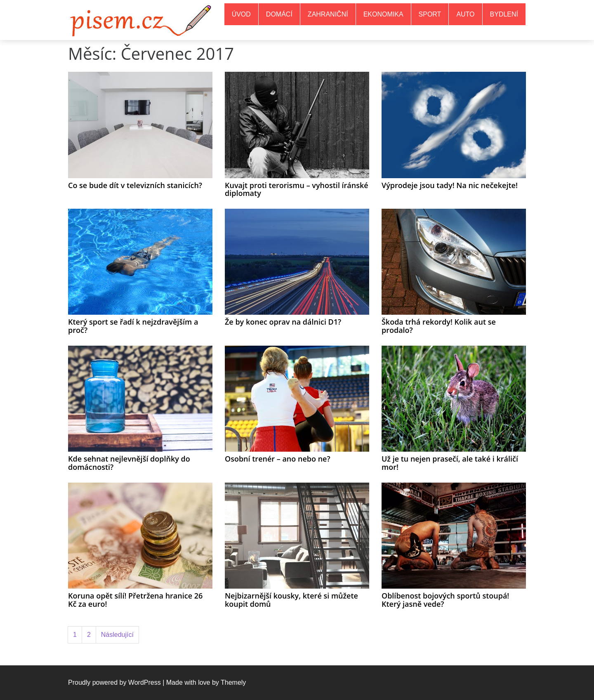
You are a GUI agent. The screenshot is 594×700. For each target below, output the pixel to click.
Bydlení (504, 14)
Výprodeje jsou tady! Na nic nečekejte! (450, 185)
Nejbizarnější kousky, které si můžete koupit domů (291, 600)
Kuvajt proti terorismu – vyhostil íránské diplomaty (297, 189)
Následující (117, 635)
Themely (233, 682)
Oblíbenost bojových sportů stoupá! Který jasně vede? (445, 600)
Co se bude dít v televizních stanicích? (135, 185)
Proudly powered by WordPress (114, 682)
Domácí (279, 14)
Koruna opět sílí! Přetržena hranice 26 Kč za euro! (135, 600)
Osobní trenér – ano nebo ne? (278, 459)
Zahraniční (328, 14)
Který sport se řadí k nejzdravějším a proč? (133, 326)
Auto (465, 14)
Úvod (241, 14)
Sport (430, 14)
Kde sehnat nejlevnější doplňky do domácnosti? (129, 463)
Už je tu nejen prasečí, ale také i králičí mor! (450, 463)
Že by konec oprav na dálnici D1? (283, 322)
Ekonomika (383, 14)
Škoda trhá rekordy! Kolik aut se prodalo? (439, 326)
